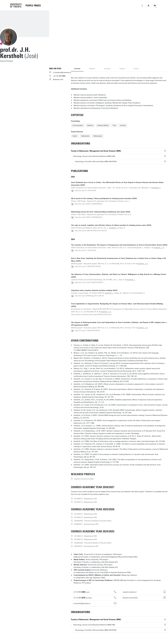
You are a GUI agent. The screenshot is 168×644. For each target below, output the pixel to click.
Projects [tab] (122, 69)
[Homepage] (33, 6)
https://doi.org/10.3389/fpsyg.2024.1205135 (89, 296)
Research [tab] (92, 69)
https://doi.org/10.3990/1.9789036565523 (89, 217)
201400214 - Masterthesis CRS (86, 499)
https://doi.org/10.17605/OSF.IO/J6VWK (88, 266)
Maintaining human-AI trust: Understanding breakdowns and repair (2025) (101, 212)
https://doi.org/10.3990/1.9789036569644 (89, 204)
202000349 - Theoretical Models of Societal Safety (93, 521)
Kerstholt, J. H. (159, 248)
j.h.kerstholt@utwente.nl (62, 72)
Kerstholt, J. (156, 188)
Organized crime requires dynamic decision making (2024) (94, 290)
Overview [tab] (77, 69)
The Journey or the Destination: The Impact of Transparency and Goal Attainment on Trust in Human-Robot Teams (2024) (119, 245)
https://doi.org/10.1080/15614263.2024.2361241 (91, 231)
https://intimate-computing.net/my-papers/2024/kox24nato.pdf (91, 314)
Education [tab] (107, 69)
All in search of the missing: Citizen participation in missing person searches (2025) (104, 198)
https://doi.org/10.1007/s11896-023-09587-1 (89, 282)
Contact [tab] (136, 69)
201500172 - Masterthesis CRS (86, 502)
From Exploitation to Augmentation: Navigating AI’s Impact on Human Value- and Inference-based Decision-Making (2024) (117, 305)
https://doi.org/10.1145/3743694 (85, 190)
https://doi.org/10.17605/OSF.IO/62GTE (87, 330)
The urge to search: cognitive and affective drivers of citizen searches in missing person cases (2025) (111, 225)
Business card (58, 79)
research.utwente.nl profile (84, 479)
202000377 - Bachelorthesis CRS (86, 524)
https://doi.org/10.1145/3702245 (85, 250)
